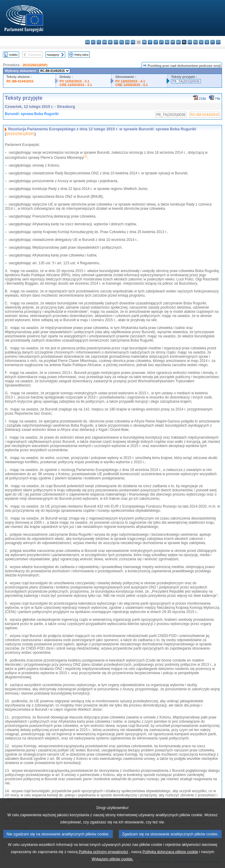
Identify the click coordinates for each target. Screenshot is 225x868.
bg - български (88, 42)
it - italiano (150, 42)
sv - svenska (218, 42)
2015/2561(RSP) (35, 65)
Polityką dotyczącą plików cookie (170, 858)
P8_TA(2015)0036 (186, 81)
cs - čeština (99, 42)
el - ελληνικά (122, 42)
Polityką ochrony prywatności (103, 858)
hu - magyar (167, 42)
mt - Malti (173, 42)
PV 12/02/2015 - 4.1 (130, 81)
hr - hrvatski (144, 42)
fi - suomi (213, 42)
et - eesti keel (116, 42)
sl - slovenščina (207, 42)
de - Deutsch (110, 42)
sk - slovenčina (201, 42)
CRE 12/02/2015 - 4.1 (131, 85)
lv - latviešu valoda (156, 42)
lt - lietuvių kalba (161, 42)
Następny (53, 55)
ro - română (196, 42)
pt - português (190, 42)
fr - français (133, 42)
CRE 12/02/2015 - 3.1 (76, 85)
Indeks (13, 55)
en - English (127, 42)
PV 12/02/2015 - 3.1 (75, 81)
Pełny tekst (82, 55)
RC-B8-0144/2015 (20, 81)
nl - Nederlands (178, 42)
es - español (93, 42)
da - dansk (105, 42)
